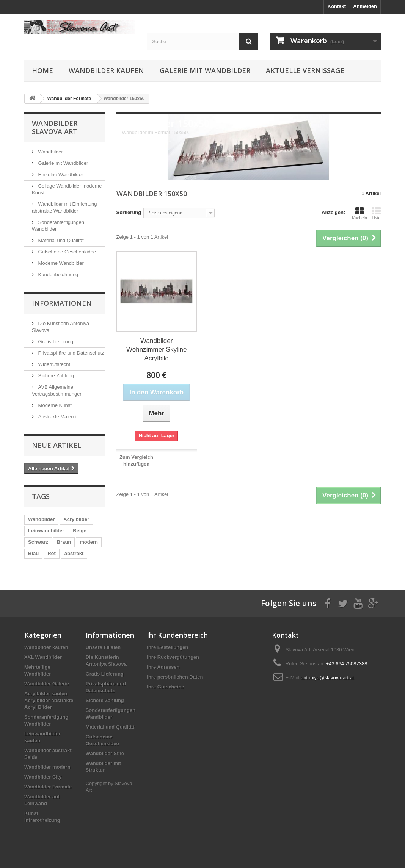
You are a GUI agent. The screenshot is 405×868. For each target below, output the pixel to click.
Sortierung (129, 212)
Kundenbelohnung (57, 274)
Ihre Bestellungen (167, 647)
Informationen (62, 303)
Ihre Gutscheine (165, 687)
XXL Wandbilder (43, 657)
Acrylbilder (76, 519)
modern (89, 542)
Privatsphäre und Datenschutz (71, 353)
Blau (33, 553)
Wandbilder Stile (105, 753)
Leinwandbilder (46, 531)
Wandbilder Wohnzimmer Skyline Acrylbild (156, 350)
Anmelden (365, 6)
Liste (376, 213)
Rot (52, 553)
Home (42, 70)
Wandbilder (50, 152)
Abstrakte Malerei (57, 417)
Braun (64, 542)
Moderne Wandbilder (60, 263)
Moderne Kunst (54, 405)
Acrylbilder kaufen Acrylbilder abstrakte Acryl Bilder (49, 700)
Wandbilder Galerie (47, 684)
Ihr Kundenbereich (177, 635)
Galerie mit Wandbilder (205, 70)
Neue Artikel (57, 445)
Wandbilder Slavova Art (55, 127)
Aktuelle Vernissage (305, 70)
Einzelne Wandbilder (60, 174)
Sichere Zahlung (55, 376)
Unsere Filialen (103, 647)
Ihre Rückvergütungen (173, 657)
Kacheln (359, 213)
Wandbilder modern (47, 767)
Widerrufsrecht (53, 364)
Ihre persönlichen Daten (175, 677)
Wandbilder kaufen (106, 70)
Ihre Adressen (163, 667)
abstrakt (74, 553)
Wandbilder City (43, 777)
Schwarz (38, 542)
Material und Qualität (60, 240)
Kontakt (337, 6)
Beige (79, 531)
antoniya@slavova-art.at (327, 678)
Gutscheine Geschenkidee (66, 252)
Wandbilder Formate (48, 787)
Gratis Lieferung (55, 342)
